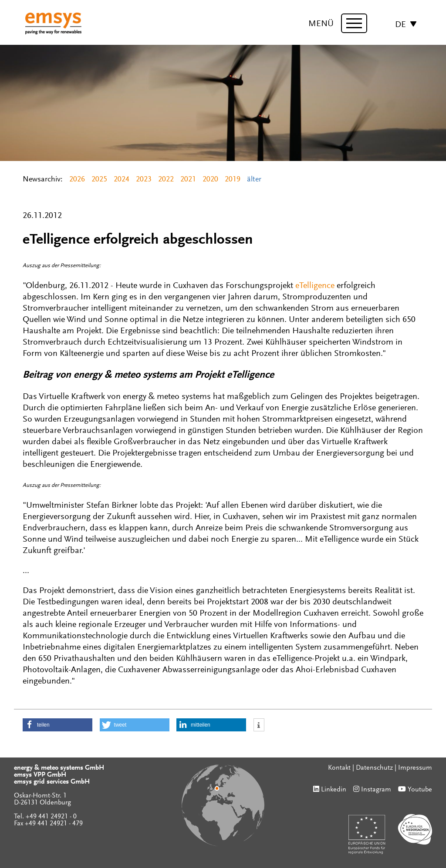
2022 (166, 180)
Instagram (376, 790)
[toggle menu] (354, 23)
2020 (210, 180)
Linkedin (334, 790)
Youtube (420, 790)
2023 (144, 180)
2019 (233, 180)
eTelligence (315, 286)
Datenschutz (374, 768)
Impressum (415, 768)
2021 (188, 180)
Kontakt (339, 768)
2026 (77, 180)
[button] (57, 725)
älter (254, 180)
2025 (99, 180)
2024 (122, 180)
